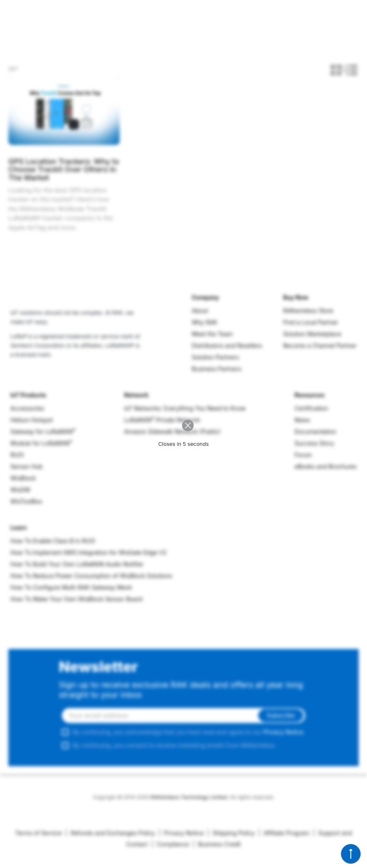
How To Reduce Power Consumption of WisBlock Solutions (91, 576)
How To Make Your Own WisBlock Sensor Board (76, 599)
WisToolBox (26, 501)
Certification (311, 408)
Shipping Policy (231, 833)
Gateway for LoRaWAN (43, 432)
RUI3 (17, 455)
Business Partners (216, 369)
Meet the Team (212, 334)
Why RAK (204, 322)
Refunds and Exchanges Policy (110, 833)
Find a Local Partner (310, 322)
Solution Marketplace (312, 334)
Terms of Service (38, 833)
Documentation (315, 432)
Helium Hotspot (32, 420)
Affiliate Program (284, 833)
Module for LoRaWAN (41, 443)
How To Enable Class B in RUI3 (53, 541)
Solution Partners (215, 357)
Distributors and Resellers (227, 345)
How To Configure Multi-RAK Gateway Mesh (71, 587)
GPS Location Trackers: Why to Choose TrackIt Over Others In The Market (64, 170)
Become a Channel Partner (320, 345)
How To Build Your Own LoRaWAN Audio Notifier (77, 564)
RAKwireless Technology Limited (189, 797)
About (200, 311)
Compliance (170, 844)
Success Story (314, 443)
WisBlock (23, 478)
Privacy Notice (283, 732)
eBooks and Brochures (325, 466)
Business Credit (217, 844)
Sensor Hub (27, 466)
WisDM (20, 490)
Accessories (27, 408)
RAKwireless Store (308, 311)
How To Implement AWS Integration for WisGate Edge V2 (89, 552)
